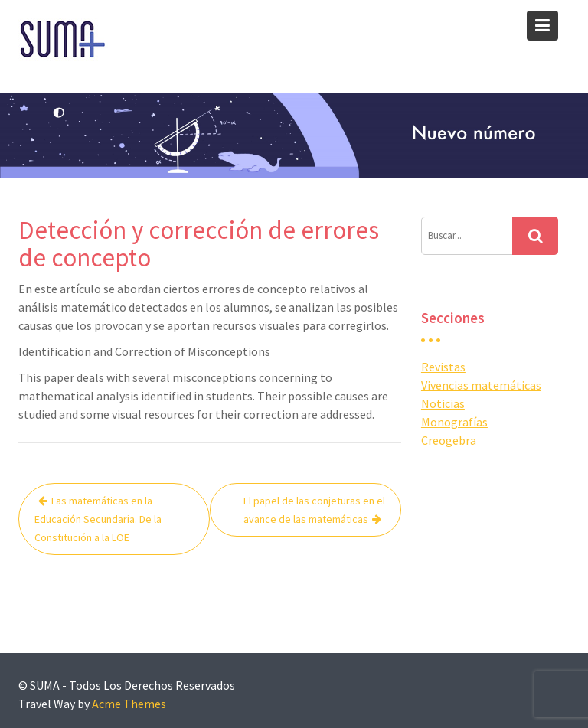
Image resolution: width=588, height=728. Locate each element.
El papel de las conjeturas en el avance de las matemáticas (314, 510)
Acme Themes (129, 704)
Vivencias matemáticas (481, 385)
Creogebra (449, 440)
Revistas (443, 367)
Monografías (454, 422)
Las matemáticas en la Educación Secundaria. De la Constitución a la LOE (98, 519)
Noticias (443, 403)
